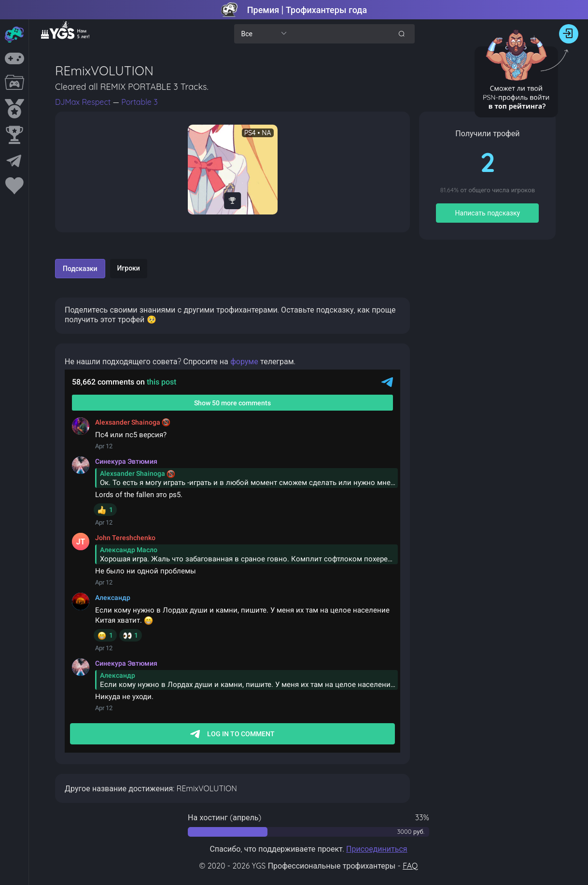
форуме (244, 361)
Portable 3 (139, 102)
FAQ (410, 866)
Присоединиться (377, 849)
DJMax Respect (84, 102)
